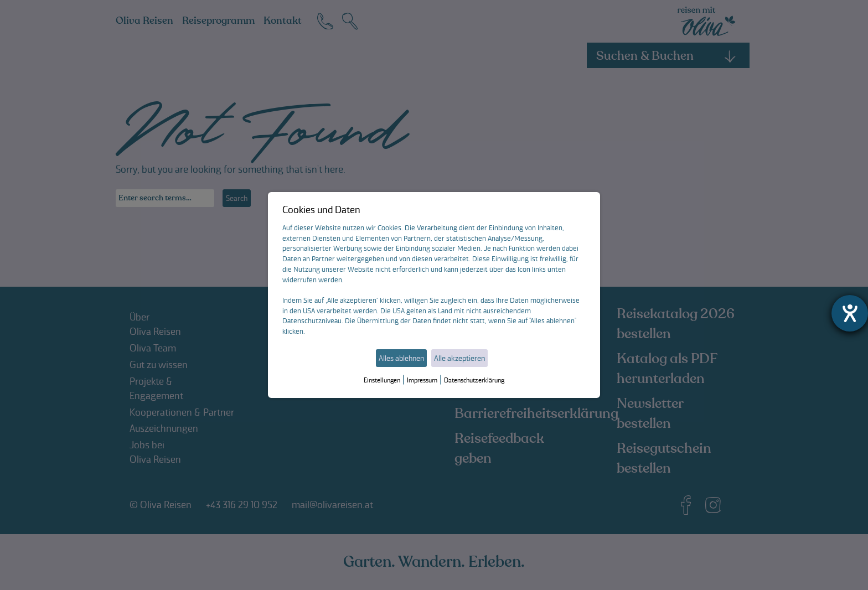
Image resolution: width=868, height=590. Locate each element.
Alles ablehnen (401, 358)
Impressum (422, 380)
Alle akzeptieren (459, 358)
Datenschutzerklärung (474, 380)
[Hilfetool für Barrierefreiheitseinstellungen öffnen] (850, 313)
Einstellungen (382, 380)
